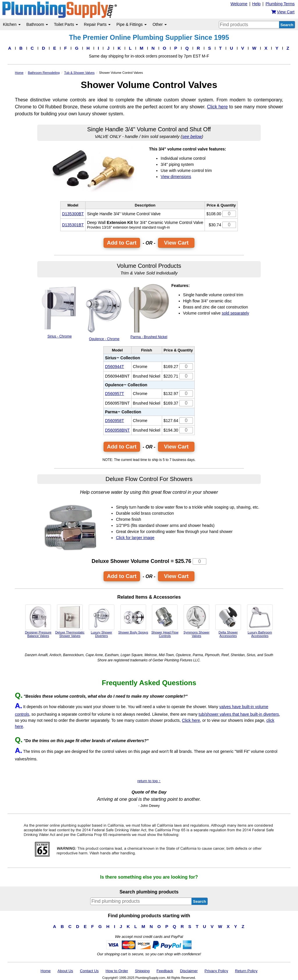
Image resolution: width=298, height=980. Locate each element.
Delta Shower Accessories (228, 621)
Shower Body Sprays (133, 619)
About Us (65, 971)
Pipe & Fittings (132, 24)
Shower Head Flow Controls (165, 621)
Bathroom (37, 24)
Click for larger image (135, 538)
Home (46, 971)
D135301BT (73, 225)
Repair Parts (97, 24)
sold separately (235, 313)
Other (160, 24)
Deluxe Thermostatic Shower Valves (70, 621)
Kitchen (12, 24)
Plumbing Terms (280, 4)
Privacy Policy (216, 971)
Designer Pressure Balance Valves (38, 621)
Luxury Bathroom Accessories (260, 621)
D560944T (115, 367)
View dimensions (176, 177)
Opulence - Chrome (104, 312)
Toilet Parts (66, 24)
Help (257, 4)
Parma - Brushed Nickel (149, 311)
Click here (217, 107)
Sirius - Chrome (60, 311)
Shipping (142, 971)
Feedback (165, 971)
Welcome (239, 4)
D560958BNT (117, 430)
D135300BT (73, 214)
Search (287, 25)
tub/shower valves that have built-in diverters (239, 714)
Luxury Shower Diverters (102, 621)
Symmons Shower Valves (197, 621)
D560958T (115, 421)
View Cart (176, 243)
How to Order (117, 971)
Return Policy (246, 971)
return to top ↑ (149, 781)
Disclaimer (189, 971)
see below (192, 136)
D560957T (115, 394)
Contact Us (89, 971)
